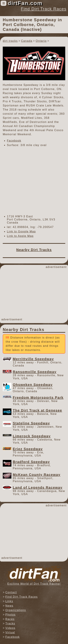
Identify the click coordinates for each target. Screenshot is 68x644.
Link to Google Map (21, 231)
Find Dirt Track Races (44, 9)
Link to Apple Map (20, 236)
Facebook (14, 141)
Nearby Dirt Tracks (34, 250)
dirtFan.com (25, 3)
